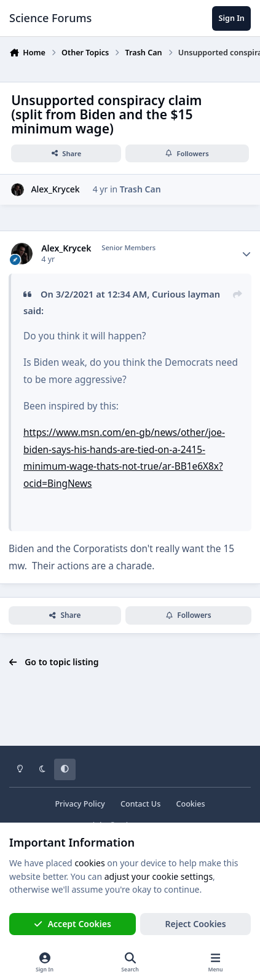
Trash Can (140, 189)
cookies (89, 863)
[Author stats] (246, 254)
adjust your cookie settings (159, 876)
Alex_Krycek (55, 189)
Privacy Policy (80, 804)
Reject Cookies (196, 924)
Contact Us (140, 804)
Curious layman (186, 294)
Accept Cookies (73, 924)
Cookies (190, 804)
